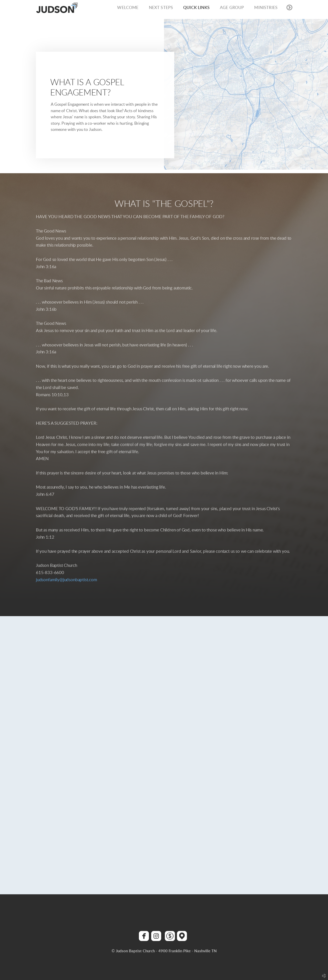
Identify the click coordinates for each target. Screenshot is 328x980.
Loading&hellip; (164, 732)
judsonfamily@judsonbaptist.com (66, 580)
